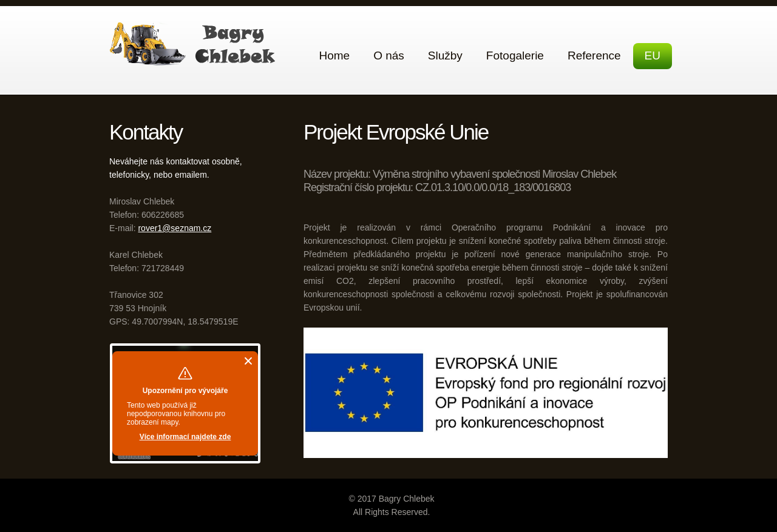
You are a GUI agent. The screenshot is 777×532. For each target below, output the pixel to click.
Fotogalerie (515, 56)
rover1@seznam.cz (175, 228)
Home (334, 56)
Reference (594, 56)
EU (653, 56)
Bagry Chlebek (195, 44)
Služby (445, 56)
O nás (389, 56)
